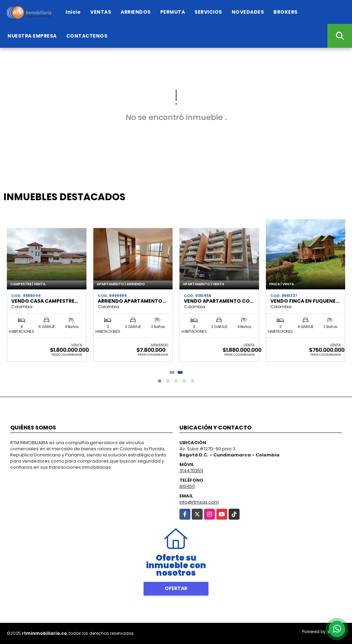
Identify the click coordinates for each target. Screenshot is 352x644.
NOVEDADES (248, 12)
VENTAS (101, 12)
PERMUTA (173, 12)
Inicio (73, 12)
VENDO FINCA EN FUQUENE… (305, 301)
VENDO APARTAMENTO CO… (219, 301)
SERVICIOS (208, 12)
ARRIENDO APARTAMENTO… (132, 301)
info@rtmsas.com (199, 502)
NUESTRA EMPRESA (32, 36)
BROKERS (286, 12)
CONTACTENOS (87, 36)
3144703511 (191, 471)
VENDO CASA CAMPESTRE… (45, 301)
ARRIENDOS (136, 12)
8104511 (187, 486)
